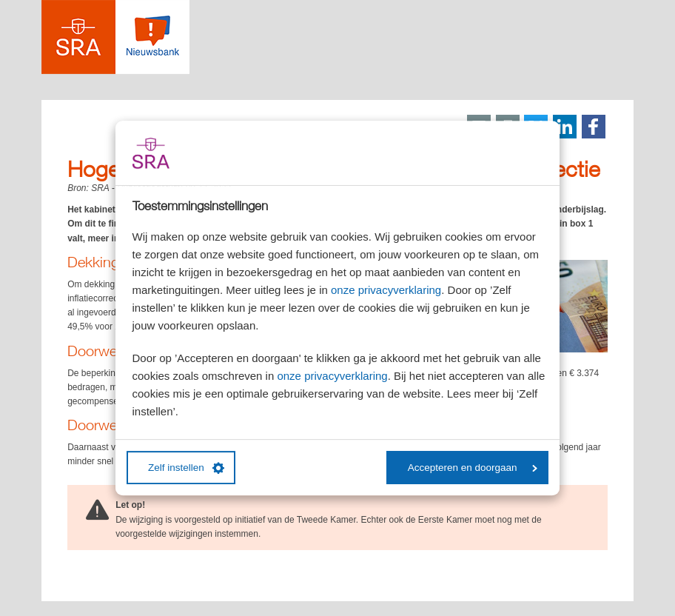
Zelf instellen (186, 468)
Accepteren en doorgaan (473, 468)
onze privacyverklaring (386, 290)
